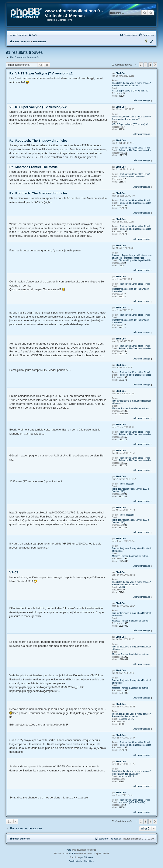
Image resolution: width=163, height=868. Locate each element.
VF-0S (122, 587)
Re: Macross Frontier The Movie (34, 167)
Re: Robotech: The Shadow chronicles (38, 140)
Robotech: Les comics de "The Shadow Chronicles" (131, 290)
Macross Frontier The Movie (132, 177)
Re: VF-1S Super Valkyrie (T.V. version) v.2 (41, 73)
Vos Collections (127, 484)
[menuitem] (32, 35)
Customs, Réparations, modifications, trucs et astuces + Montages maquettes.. (132, 257)
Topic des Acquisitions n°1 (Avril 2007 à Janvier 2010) (131, 490)
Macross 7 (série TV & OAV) (132, 802)
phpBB (72, 854)
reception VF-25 (126, 719)
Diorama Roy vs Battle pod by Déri (135, 260)
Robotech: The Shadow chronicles (135, 150)
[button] (155, 65)
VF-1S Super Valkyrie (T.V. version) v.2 (130, 91)
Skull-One (121, 73)
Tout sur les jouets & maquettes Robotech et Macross (132, 402)
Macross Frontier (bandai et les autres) (130, 408)
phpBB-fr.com (87, 857)
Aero (69, 850)
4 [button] (150, 65)
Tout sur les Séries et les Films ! (135, 148)
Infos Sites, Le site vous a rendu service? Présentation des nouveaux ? (131, 84)
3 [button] (145, 65)
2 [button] (141, 65)
